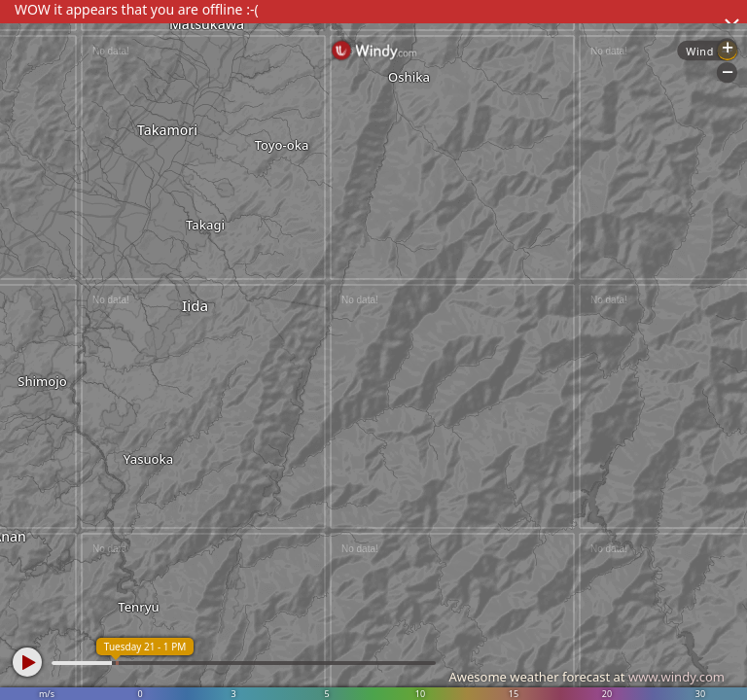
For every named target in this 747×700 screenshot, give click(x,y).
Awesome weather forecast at (587, 677)
